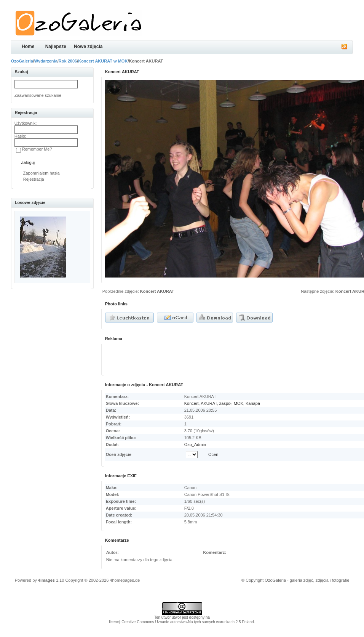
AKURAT (209, 403)
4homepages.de (125, 580)
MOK (239, 403)
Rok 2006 (68, 61)
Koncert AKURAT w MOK (103, 61)
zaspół (225, 403)
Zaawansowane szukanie (38, 95)
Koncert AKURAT (157, 291)
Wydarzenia (46, 61)
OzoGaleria (22, 61)
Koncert (192, 403)
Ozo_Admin (195, 444)
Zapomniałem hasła (42, 173)
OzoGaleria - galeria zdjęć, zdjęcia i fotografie (307, 580)
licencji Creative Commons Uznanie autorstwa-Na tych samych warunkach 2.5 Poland (181, 622)
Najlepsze (56, 47)
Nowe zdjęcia (88, 47)
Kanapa (253, 403)
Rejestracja (34, 179)
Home (28, 47)
